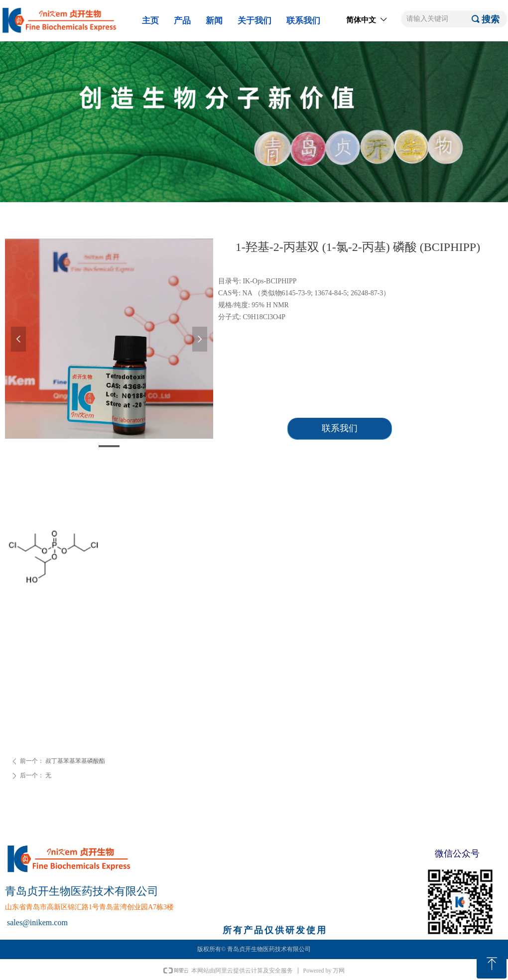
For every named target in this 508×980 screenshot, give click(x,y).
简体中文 (361, 20)
